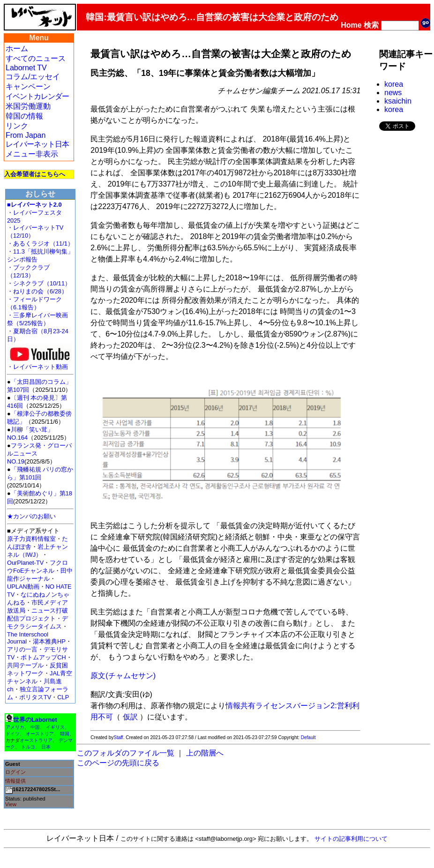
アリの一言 (22, 649)
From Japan (26, 135)
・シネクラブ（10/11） (39, 283)
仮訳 (130, 717)
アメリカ (15, 727)
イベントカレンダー (37, 96)
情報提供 (15, 781)
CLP (63, 697)
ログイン (15, 772)
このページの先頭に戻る (118, 763)
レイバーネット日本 (37, 144)
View (11, 804)
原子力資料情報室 (31, 539)
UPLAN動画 (23, 587)
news (393, 93)
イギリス (55, 727)
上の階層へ (205, 753)
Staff (118, 737)
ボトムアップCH (43, 657)
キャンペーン (28, 86)
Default (308, 737)
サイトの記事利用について (351, 839)
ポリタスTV (35, 697)
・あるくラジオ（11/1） (40, 243)
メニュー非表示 (32, 154)
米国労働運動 (28, 106)
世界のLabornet (35, 720)
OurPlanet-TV (25, 563)
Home (351, 25)
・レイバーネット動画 (40, 364)
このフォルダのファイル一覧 (126, 753)
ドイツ (13, 734)
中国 (35, 727)
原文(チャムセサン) (123, 676)
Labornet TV (26, 68)
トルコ (28, 747)
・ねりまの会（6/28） (37, 291)
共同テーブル (25, 665)
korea (394, 84)
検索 (371, 25)
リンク (17, 126)
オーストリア (40, 734)
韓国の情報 (24, 116)
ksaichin (398, 101)
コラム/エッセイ (33, 77)
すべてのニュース (36, 58)
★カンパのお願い (31, 516)
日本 (46, 747)
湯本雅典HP (49, 641)
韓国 (65, 734)
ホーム (17, 49)
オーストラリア (36, 740)
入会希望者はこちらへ (35, 174)
